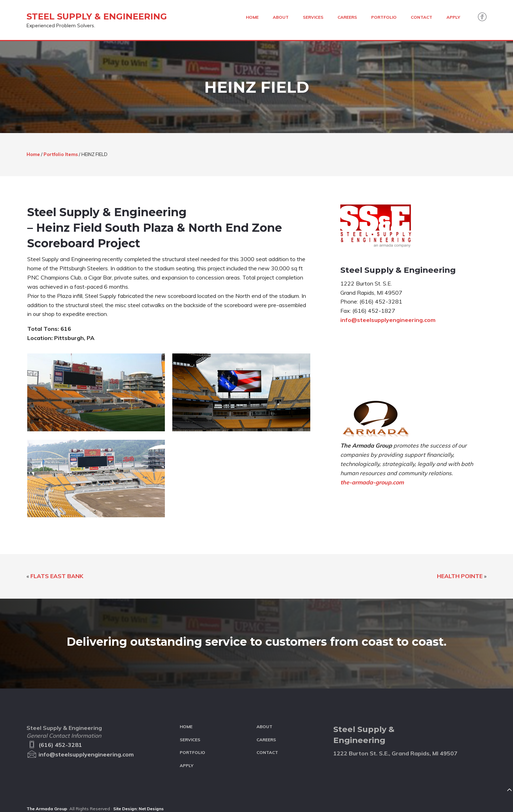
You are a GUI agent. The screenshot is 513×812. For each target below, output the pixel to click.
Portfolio (192, 752)
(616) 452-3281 (54, 745)
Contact (267, 752)
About (264, 727)
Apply (187, 765)
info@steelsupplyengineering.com (388, 320)
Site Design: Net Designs (139, 809)
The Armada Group (47, 809)
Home (186, 727)
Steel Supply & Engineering (97, 16)
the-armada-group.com (372, 482)
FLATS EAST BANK (57, 576)
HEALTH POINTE (460, 576)
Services (190, 740)
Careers (266, 740)
